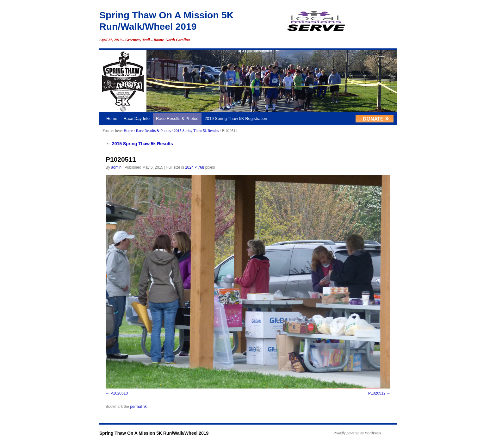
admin (116, 167)
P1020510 (119, 393)
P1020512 (377, 393)
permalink (138, 407)
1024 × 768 (195, 167)
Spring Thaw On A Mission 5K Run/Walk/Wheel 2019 (154, 433)
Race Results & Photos (177, 118)
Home (112, 118)
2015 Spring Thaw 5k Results (196, 131)
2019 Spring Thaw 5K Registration (236, 118)
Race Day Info (137, 118)
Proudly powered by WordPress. (358, 433)
